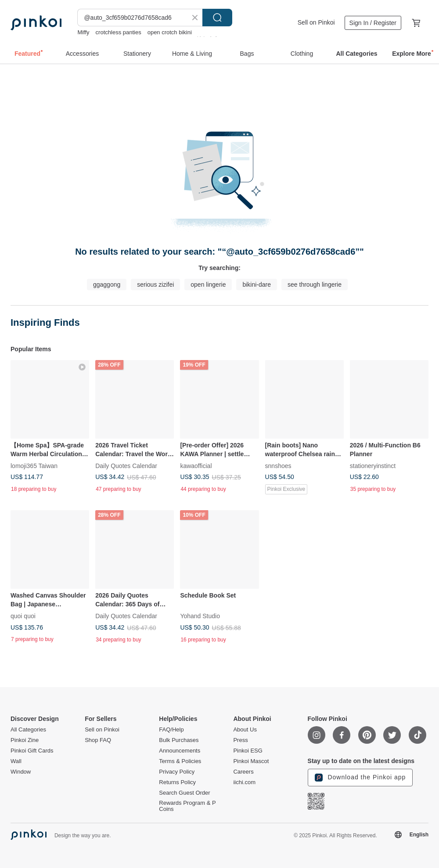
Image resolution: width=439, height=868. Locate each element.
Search (217, 18)
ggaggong (107, 285)
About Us (245, 730)
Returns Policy (177, 782)
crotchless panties (119, 32)
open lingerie (208, 285)
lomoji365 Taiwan (34, 466)
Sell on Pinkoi (316, 22)
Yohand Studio (200, 616)
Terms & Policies (180, 761)
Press (240, 740)
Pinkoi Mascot (251, 761)
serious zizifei (155, 285)
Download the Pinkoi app (360, 778)
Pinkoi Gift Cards (32, 751)
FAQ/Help (171, 730)
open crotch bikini (170, 32)
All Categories (28, 730)
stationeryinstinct (373, 466)
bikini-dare (257, 285)
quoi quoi (23, 616)
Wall (16, 761)
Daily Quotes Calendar (126, 466)
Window (21, 772)
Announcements (180, 751)
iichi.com (244, 782)
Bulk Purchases (179, 740)
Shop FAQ (98, 740)
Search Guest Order (184, 793)
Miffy (83, 32)
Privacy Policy (177, 772)
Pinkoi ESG (248, 751)
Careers (243, 772)
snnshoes (278, 466)
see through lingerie (315, 285)
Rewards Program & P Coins (187, 806)
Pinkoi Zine (25, 740)
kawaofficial (196, 466)
